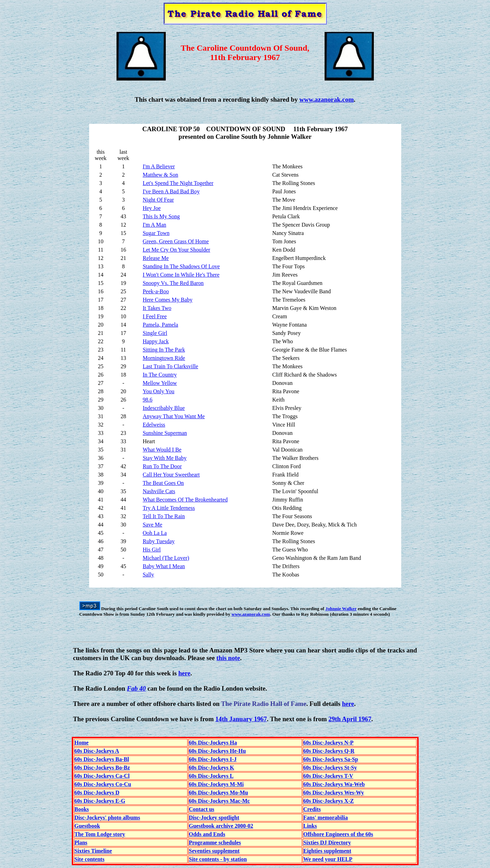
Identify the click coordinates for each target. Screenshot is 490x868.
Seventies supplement (214, 851)
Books (82, 809)
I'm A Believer (159, 166)
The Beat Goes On (163, 483)
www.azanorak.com (326, 99)
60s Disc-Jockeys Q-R (329, 751)
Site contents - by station (218, 859)
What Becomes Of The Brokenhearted (185, 500)
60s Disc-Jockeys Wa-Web (334, 784)
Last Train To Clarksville (170, 366)
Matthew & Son (160, 175)
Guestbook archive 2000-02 (221, 826)
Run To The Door (162, 466)
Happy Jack (156, 341)
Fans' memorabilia (326, 818)
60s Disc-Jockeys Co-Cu (103, 784)
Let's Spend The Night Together (178, 183)
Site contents (90, 859)
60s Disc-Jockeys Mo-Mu (219, 793)
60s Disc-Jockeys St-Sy (330, 768)
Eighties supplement (327, 851)
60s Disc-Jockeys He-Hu (217, 751)
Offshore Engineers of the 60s (338, 834)
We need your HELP (328, 859)
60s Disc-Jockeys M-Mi (216, 784)
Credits (312, 809)
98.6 (147, 400)
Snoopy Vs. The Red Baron (173, 283)
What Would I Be (162, 450)
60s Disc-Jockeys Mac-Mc (220, 801)
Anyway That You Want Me (174, 416)
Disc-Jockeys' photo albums (107, 818)
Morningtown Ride (164, 358)
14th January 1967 (241, 719)
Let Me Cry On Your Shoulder (176, 250)
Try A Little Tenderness (169, 508)
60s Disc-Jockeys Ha (213, 743)
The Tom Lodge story (100, 834)
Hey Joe (152, 208)
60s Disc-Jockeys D (97, 793)
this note (228, 658)
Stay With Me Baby (165, 458)
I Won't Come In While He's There (181, 275)
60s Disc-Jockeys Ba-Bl (102, 759)
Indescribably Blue (164, 408)
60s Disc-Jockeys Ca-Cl (102, 776)
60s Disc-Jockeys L (211, 776)
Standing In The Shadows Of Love (181, 266)
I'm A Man (154, 225)
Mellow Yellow (160, 383)
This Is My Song (161, 216)
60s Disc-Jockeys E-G (100, 801)
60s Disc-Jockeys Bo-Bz (102, 768)
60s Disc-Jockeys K (212, 768)
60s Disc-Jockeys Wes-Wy (334, 793)
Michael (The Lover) (166, 558)
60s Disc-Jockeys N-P (329, 743)
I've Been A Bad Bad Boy (171, 191)
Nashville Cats (159, 491)
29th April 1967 (350, 719)
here (184, 673)
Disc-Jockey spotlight (214, 818)
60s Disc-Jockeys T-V (328, 776)
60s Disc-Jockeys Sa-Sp (331, 759)
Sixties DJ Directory (327, 842)
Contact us (202, 809)
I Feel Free (154, 316)
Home (82, 743)
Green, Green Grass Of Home (176, 241)
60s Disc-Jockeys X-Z (329, 801)
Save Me (152, 525)
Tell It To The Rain (164, 516)
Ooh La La (154, 533)
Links (310, 826)
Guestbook (87, 826)
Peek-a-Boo (156, 291)
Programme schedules (215, 842)
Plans (81, 842)
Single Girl (155, 333)
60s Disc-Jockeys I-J (213, 759)
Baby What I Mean (164, 566)
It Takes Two (157, 308)
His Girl (152, 550)
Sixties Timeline (93, 851)
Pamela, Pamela (160, 325)
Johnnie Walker (341, 609)
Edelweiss (154, 425)
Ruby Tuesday (158, 541)
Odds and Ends (207, 834)
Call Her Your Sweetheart (171, 475)
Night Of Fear (158, 200)
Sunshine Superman (165, 433)
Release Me (156, 258)
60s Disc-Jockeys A (97, 751)
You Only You (158, 391)
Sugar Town (156, 233)
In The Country (160, 375)
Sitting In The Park (164, 350)
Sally (148, 575)
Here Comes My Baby (167, 300)
